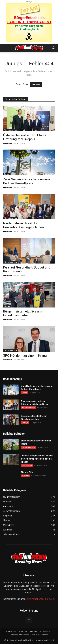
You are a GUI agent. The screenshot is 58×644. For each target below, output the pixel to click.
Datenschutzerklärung (19, 635)
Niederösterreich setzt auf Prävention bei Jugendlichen (23, 225)
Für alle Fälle (27, 472)
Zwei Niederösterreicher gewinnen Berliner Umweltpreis (28, 181)
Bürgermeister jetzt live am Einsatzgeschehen (22, 313)
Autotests (26, 476)
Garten (7, 174)
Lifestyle (7, 306)
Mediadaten (11, 631)
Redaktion (7, 143)
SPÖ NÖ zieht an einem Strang (25, 356)
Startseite (36, 84)
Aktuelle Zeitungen (40, 635)
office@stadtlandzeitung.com (40, 599)
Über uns (23, 631)
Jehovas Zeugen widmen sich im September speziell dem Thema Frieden (37, 459)
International (27, 465)
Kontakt (33, 631)
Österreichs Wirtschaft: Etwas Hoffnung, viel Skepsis (25, 137)
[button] (5, 48)
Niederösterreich (10, 130)
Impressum (45, 631)
